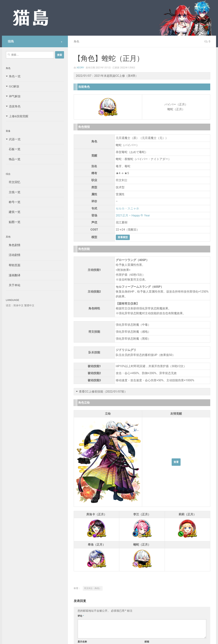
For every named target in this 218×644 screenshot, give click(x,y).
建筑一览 (13, 212)
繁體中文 (29, 305)
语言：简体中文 (15, 305)
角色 (76, 41)
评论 (81, 616)
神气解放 (15, 96)
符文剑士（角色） (93, 588)
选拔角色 (15, 106)
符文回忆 (13, 182)
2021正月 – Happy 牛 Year (133, 215)
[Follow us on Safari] (62, 42)
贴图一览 (13, 222)
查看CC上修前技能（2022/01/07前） (103, 392)
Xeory (80, 68)
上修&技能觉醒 (19, 116)
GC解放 (14, 86)
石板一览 (13, 149)
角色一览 (15, 76)
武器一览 (15, 139)
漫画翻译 (13, 275)
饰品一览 (13, 159)
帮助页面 (13, 265)
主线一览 (13, 192)
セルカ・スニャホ (127, 208)
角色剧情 (13, 245)
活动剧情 (13, 255)
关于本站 (13, 285)
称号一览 (13, 202)
